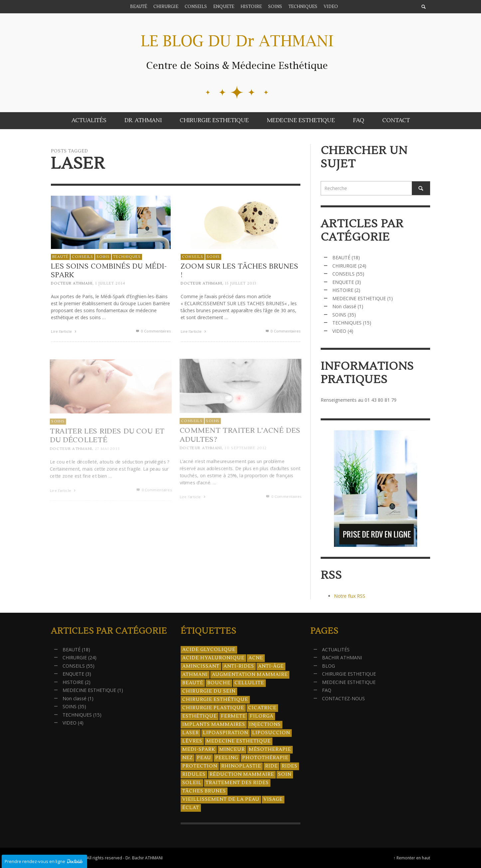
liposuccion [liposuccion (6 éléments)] (271, 733)
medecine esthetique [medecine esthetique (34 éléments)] (239, 741)
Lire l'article (64, 331)
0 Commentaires (153, 331)
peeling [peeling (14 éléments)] (227, 758)
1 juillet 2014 (110, 283)
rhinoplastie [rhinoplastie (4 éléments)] (241, 766)
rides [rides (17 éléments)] (290, 766)
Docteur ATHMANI (72, 283)
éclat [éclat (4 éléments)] (191, 808)
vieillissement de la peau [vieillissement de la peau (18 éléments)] (221, 799)
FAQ (327, 690)
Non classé (344, 306)
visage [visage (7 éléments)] (273, 799)
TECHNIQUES (127, 257)
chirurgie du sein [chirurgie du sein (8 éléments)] (209, 691)
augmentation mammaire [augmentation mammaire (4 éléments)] (250, 675)
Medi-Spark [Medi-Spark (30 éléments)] (199, 750)
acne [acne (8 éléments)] (256, 658)
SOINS (103, 257)
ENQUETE (343, 282)
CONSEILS (82, 257)
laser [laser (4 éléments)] (191, 733)
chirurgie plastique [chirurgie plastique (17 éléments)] (213, 708)
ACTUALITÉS (336, 650)
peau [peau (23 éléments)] (204, 758)
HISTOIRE (343, 290)
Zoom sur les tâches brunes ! (239, 272)
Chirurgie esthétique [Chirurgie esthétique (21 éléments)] (215, 700)
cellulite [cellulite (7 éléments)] (249, 683)
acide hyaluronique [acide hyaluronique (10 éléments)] (213, 658)
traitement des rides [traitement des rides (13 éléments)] (237, 783)
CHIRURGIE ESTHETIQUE (349, 674)
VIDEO (339, 331)
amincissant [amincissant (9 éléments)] (201, 666)
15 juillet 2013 (240, 285)
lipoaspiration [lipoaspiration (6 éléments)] (226, 733)
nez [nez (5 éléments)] (188, 758)
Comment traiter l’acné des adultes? (240, 450)
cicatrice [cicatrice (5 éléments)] (262, 708)
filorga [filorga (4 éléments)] (262, 716)
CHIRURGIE (344, 266)
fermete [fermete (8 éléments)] (233, 716)
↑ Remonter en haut (412, 858)
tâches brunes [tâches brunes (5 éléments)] (204, 791)
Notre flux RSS (350, 596)
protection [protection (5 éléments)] (200, 766)
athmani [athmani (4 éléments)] (195, 675)
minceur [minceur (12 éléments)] (232, 750)
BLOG (328, 666)
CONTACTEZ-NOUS (343, 698)
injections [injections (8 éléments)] (265, 725)
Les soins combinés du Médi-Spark (109, 271)
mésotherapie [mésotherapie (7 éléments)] (270, 750)
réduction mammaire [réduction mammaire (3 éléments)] (242, 774)
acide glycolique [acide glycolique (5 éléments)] (209, 650)
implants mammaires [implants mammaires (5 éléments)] (214, 725)
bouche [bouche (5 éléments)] (219, 683)
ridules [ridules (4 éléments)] (194, 774)
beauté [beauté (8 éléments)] (193, 683)
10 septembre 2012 (245, 464)
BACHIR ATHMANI (342, 657)
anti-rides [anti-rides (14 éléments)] (239, 666)
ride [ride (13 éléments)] (271, 766)
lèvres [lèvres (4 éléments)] (192, 741)
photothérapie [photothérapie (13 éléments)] (265, 758)
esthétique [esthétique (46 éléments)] (200, 716)
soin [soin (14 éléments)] (285, 774)
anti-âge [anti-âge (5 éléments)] (271, 666)
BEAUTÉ (60, 257)
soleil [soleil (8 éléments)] (192, 783)
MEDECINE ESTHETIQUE (359, 298)
